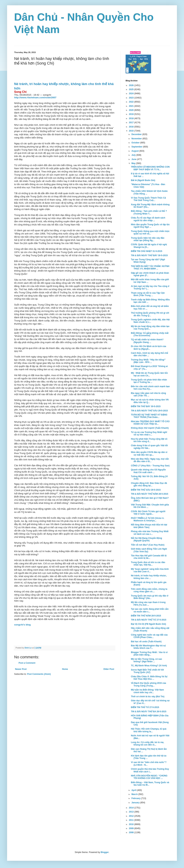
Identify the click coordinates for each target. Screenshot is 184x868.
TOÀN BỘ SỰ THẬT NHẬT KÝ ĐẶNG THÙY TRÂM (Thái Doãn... (149, 416)
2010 (132, 824)
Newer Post (21, 669)
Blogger (105, 852)
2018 (132, 118)
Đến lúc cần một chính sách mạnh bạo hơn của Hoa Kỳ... (150, 388)
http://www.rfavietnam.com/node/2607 (35, 97)
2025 (132, 89)
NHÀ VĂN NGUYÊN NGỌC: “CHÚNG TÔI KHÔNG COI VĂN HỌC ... (149, 777)
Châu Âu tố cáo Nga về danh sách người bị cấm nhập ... (148, 219)
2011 (132, 820)
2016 (132, 127)
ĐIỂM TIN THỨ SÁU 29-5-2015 (146, 490)
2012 (132, 816)
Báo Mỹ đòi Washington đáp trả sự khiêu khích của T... (148, 647)
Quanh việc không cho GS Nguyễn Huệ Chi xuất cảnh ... (148, 471)
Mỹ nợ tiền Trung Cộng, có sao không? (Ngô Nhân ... (146, 660)
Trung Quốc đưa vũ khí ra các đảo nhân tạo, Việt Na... (148, 564)
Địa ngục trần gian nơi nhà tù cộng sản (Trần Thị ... (148, 394)
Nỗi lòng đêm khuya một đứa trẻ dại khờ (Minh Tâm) (149, 526)
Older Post (109, 669)
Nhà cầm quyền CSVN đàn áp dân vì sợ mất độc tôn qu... (149, 453)
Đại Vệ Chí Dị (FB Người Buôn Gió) (148, 624)
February (136, 798)
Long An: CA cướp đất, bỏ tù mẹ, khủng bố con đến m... (147, 744)
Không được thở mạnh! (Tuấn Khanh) (150, 428)
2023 (132, 98)
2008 (132, 832)
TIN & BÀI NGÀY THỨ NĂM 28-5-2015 (149, 494)
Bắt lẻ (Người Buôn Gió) (143, 180)
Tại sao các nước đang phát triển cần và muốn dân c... (150, 610)
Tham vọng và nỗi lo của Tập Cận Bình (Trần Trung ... (148, 294)
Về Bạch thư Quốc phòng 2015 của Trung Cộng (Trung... (149, 684)
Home (65, 669)
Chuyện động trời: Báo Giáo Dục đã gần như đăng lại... (149, 484)
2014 (132, 808)
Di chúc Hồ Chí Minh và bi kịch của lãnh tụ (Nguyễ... (149, 348)
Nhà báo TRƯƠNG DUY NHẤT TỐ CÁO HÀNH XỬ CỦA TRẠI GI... (150, 423)
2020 (132, 110)
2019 (132, 114)
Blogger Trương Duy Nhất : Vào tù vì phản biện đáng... (149, 654)
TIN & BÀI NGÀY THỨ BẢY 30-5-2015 (149, 255)
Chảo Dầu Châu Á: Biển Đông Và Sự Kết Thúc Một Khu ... (149, 678)
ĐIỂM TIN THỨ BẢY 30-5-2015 (146, 406)
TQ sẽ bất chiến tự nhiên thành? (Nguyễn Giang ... (147, 341)
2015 (132, 131)
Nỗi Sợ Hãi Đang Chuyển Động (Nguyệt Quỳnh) (146, 539)
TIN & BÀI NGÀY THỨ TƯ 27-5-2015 (149, 620)
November (137, 139)
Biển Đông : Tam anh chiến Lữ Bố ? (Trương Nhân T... (149, 212)
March (135, 794)
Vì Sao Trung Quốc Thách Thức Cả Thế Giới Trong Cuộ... (148, 199)
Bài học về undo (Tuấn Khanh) (146, 642)
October (136, 143)
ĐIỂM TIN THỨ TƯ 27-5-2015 (145, 707)
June (134, 159)
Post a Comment (27, 663)
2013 (132, 812)
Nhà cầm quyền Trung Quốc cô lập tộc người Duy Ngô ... (150, 226)
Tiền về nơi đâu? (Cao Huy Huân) (148, 545)
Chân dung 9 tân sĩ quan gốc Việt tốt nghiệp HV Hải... (149, 447)
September (137, 147)
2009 (132, 828)
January (136, 803)
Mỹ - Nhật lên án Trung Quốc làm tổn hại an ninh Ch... (149, 374)
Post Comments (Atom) (39, 674)
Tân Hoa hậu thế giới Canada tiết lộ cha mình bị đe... (149, 557)
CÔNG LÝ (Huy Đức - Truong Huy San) (150, 466)
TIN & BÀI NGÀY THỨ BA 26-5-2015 (149, 712)
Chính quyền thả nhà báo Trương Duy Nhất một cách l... (150, 770)
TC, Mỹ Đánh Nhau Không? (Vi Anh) (149, 666)
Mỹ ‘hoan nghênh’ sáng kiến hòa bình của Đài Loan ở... (150, 570)
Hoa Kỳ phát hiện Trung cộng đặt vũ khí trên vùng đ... (149, 440)
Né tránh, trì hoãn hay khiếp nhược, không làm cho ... (149, 577)
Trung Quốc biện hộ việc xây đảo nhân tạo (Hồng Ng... (148, 239)
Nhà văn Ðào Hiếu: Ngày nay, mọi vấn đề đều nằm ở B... (150, 460)
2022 (132, 102)
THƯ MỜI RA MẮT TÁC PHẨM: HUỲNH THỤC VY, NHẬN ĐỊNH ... (150, 267)
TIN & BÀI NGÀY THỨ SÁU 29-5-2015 (149, 411)
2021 (132, 106)
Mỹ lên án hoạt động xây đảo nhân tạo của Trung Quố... (150, 328)
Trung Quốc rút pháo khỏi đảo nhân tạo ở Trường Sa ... (149, 381)
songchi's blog (22, 625)
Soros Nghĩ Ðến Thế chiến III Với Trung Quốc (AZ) (147, 671)
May (134, 163)
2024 (132, 94)
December (137, 134)
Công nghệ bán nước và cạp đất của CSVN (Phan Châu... (149, 636)
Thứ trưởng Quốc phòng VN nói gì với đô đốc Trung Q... (150, 314)
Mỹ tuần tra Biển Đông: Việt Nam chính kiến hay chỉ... (147, 691)
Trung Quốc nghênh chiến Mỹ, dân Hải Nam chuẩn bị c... (150, 321)
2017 (132, 123)
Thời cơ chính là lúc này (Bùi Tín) (148, 697)
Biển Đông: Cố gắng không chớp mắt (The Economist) (150, 334)
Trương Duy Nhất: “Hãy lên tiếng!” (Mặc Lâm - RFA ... (148, 361)
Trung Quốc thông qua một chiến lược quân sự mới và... (150, 232)
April (134, 790)
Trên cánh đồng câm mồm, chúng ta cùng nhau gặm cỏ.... (149, 590)
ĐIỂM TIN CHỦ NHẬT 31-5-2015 (147, 251)
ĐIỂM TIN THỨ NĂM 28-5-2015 (146, 616)
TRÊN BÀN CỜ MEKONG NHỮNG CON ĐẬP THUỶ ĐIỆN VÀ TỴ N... (150, 168)
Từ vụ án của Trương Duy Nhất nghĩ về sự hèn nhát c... (149, 433)
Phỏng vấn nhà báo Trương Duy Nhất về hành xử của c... (150, 533)
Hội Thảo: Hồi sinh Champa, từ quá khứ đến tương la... (149, 730)
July (134, 155)
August (135, 151)
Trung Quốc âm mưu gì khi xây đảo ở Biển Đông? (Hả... (150, 597)
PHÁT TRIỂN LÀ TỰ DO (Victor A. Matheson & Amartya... (148, 519)
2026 (132, 85)
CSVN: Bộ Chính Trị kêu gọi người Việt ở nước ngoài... (148, 513)
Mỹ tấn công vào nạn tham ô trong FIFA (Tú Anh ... (148, 604)
